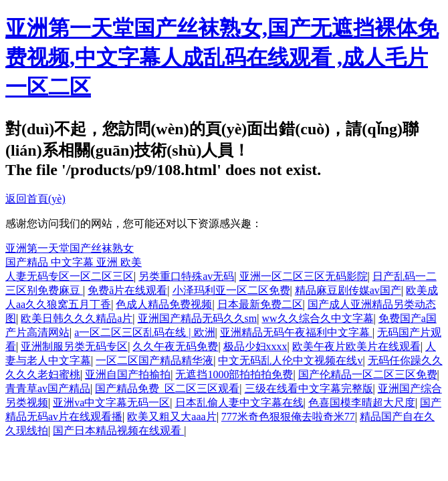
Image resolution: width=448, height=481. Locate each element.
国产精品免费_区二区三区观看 (167, 388)
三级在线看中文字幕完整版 (309, 388)
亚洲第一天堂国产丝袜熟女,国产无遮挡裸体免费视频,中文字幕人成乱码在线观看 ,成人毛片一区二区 (222, 57)
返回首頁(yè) (35, 199)
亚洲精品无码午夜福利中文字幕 (296, 332)
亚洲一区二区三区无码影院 (304, 276)
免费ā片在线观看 (127, 290)
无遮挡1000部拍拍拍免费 (234, 374)
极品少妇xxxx (255, 346)
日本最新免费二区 (260, 304)
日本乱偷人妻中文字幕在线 (239, 403)
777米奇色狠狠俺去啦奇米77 (288, 417)
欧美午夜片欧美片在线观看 (356, 346)
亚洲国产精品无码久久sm (198, 318)
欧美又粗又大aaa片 (172, 417)
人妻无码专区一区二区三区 (70, 276)
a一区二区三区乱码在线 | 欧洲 (144, 332)
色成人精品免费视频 (164, 304)
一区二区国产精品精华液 (154, 360)
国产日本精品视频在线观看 (118, 431)
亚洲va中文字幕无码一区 (111, 403)
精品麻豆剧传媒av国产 (348, 290)
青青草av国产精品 (48, 388)
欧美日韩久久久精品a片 (77, 318)
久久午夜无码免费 (175, 346)
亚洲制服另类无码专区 (74, 346)
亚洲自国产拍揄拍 (128, 374)
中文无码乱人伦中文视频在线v (290, 360)
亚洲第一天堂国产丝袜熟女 (70, 248)
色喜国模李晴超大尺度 (362, 403)
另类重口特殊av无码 (186, 276)
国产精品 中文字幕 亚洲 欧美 (74, 262)
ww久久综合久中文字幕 (317, 318)
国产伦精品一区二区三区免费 (368, 374)
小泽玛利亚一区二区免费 (231, 290)
